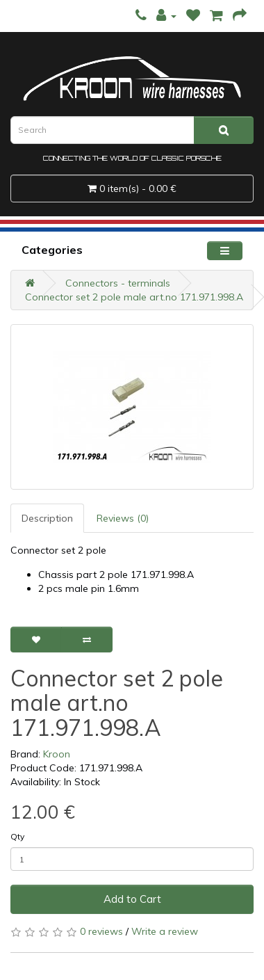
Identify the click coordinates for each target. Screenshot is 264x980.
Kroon (57, 754)
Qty (17, 836)
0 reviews (101, 931)
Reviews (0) (123, 518)
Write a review (165, 931)
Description (47, 518)
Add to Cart (132, 899)
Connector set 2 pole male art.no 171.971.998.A (134, 297)
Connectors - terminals (118, 283)
